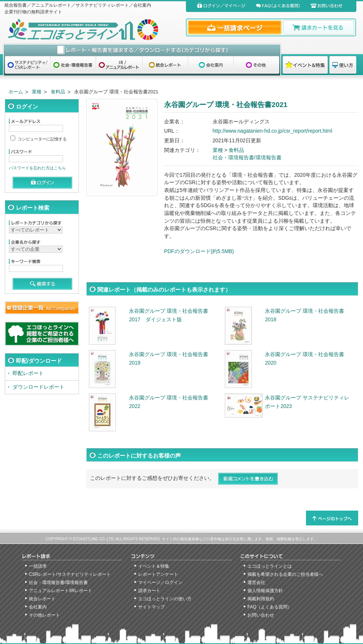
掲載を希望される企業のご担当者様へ (285, 574)
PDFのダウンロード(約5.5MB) (199, 251)
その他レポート (44, 615)
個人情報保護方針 (265, 591)
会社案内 (38, 607)
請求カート (149, 591)
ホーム (16, 92)
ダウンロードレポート (39, 387)
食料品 (58, 92)
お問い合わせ (261, 615)
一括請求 (38, 566)
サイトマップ (151, 607)
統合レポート (42, 599)
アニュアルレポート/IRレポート (61, 591)
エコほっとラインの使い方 (165, 599)
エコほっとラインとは (270, 566)
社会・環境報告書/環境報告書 (247, 158)
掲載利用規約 (261, 599)
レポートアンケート (158, 574)
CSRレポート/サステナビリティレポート (70, 574)
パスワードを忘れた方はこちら (37, 168)
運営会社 (256, 582)
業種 (37, 92)
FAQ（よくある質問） (270, 607)
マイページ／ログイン (160, 582)
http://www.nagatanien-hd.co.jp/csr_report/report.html (272, 131)
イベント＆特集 (154, 566)
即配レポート (28, 373)
